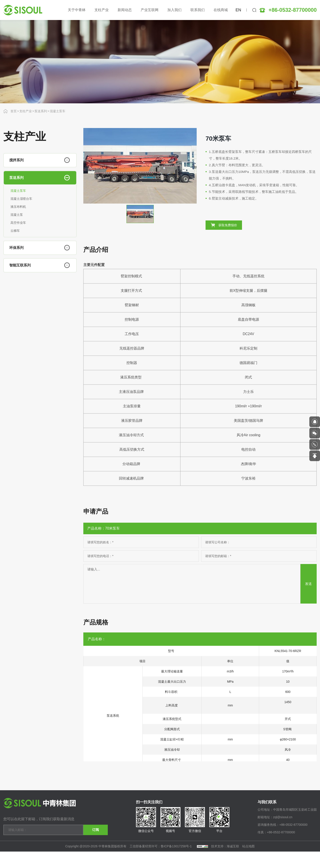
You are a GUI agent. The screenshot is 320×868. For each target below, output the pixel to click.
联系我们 (198, 10)
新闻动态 (125, 10)
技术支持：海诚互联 (225, 863)
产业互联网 (150, 10)
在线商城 (221, 10)
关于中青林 (77, 10)
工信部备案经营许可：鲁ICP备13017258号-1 (161, 863)
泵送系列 (41, 111)
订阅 (92, 844)
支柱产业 (102, 10)
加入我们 (174, 10)
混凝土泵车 (58, 111)
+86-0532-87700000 (293, 10)
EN (238, 10)
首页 (14, 111)
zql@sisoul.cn (283, 834)
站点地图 (248, 863)
